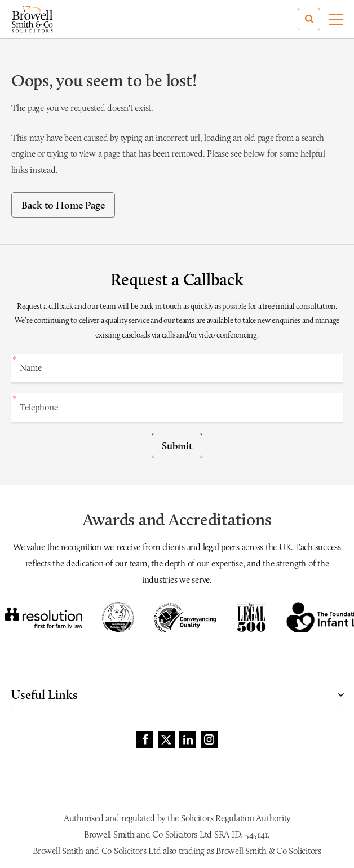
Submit (177, 446)
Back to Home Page (63, 205)
